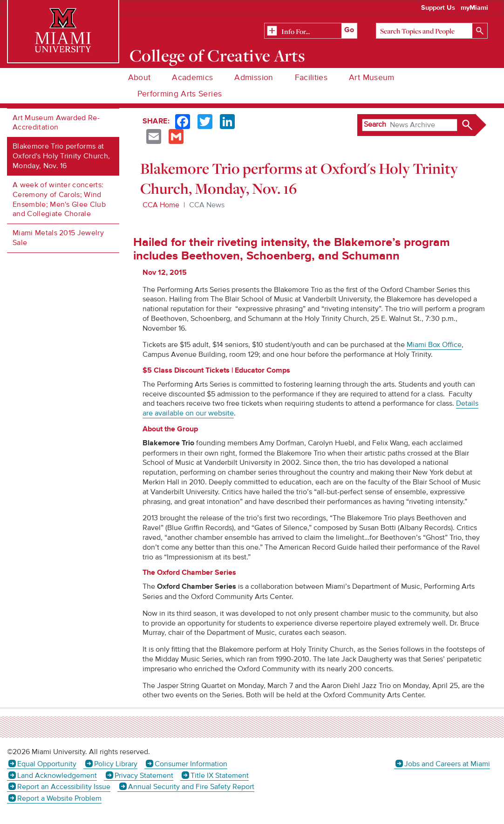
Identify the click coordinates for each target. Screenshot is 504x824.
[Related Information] (311, 31)
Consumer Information (191, 764)
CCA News (207, 205)
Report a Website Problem (59, 798)
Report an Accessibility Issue (64, 787)
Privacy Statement (144, 776)
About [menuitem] (140, 78)
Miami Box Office (434, 345)
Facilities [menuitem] (311, 78)
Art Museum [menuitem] (372, 78)
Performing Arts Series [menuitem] (180, 94)
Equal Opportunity (47, 764)
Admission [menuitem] (254, 78)
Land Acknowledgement (57, 776)
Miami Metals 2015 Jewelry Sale (58, 238)
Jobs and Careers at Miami (447, 764)
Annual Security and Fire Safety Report (191, 787)
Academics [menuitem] (192, 78)
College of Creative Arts (217, 55)
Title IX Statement (220, 776)
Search (375, 124)
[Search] (432, 31)
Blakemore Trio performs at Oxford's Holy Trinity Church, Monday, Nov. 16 (61, 156)
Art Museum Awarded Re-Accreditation (56, 123)
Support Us (438, 8)
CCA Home (161, 205)
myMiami (474, 8)
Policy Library (116, 764)
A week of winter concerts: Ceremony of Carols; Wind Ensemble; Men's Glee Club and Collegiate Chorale (59, 199)
